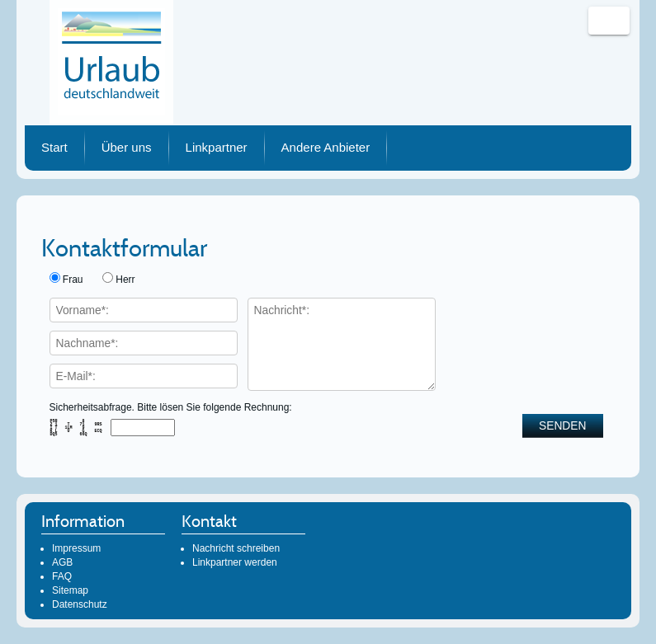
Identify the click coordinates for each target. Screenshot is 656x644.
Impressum (76, 548)
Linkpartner (217, 147)
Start (54, 147)
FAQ (62, 576)
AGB (62, 562)
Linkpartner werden (235, 562)
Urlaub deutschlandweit (111, 62)
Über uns (127, 147)
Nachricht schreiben (236, 548)
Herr (125, 280)
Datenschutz (80, 604)
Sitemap (70, 590)
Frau (73, 280)
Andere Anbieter (326, 147)
